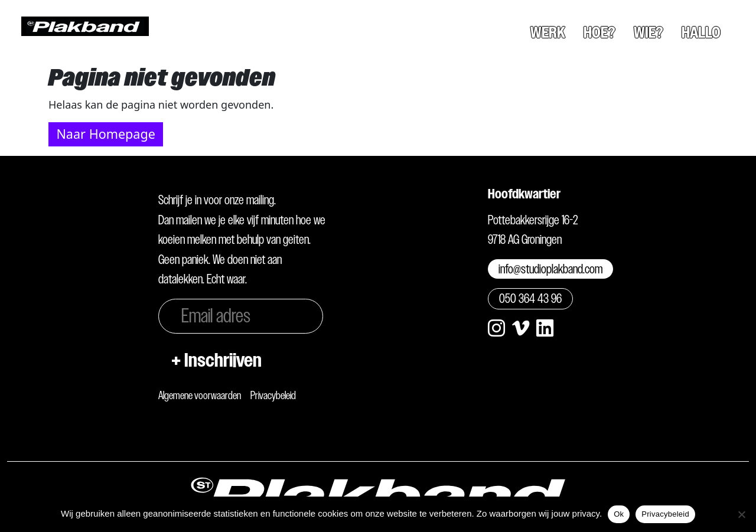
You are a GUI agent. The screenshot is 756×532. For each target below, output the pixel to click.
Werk (548, 32)
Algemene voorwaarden (200, 395)
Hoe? (599, 32)
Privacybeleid (273, 395)
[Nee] (741, 514)
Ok (619, 514)
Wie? (649, 32)
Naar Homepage (105, 134)
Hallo (701, 32)
